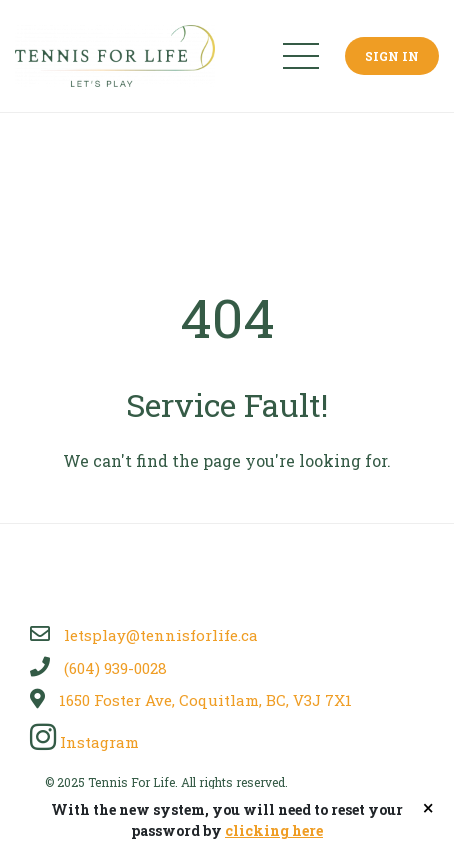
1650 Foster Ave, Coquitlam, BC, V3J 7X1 (191, 700)
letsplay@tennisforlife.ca (144, 635)
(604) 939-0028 (98, 668)
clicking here (274, 830)
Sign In (392, 56)
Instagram (84, 742)
